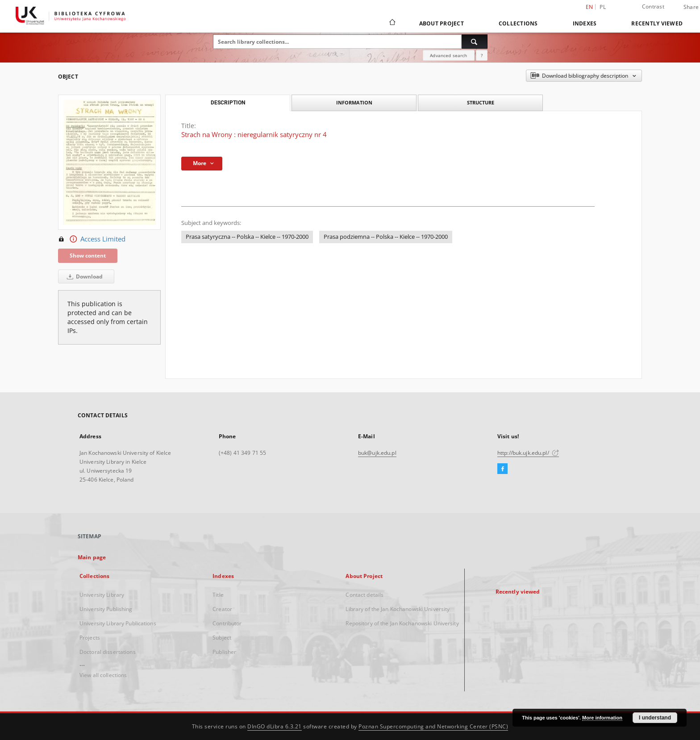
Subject (222, 638)
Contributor (227, 623)
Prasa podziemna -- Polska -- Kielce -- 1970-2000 (386, 237)
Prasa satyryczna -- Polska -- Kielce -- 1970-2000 (247, 237)
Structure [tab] (481, 102)
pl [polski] (603, 7)
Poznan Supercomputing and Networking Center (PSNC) (433, 726)
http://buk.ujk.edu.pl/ (528, 453)
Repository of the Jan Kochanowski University (402, 623)
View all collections (103, 675)
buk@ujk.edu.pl (377, 453)
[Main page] (392, 23)
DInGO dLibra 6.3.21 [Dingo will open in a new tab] (275, 726)
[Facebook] (502, 469)
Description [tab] (228, 103)
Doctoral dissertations (108, 652)
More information (602, 718)
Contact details (365, 595)
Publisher (224, 652)
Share (691, 7)
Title (218, 595)
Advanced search (448, 55)
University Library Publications (118, 623)
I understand (655, 718)
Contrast (653, 6)
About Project (442, 23)
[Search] (475, 42)
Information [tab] (354, 102)
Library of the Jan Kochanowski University (398, 609)
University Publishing (106, 609)
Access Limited (92, 239)
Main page (92, 557)
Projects (90, 638)
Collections (518, 23)
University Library (102, 595)
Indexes (585, 23)
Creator (222, 609)
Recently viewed (657, 23)
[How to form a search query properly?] (482, 55)
